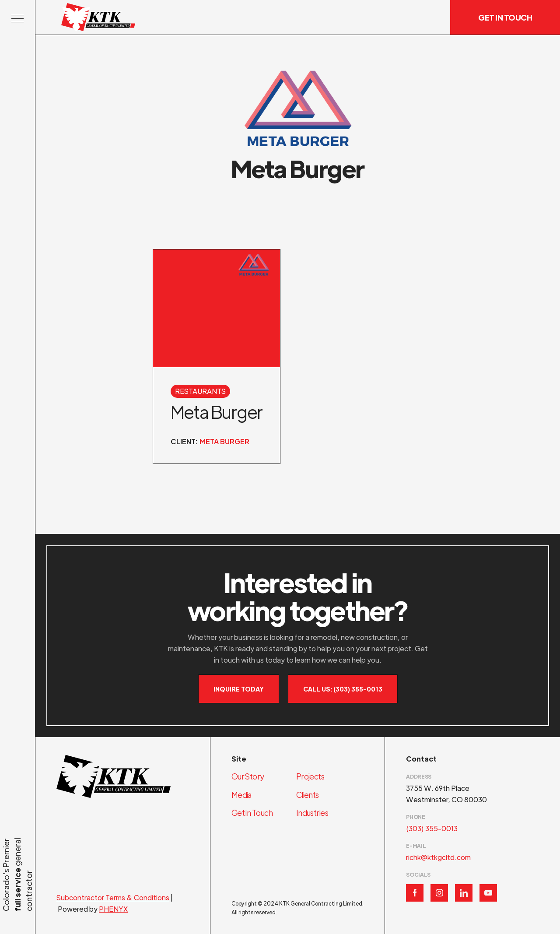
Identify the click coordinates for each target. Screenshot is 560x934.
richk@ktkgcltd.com (438, 857)
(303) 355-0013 (432, 828)
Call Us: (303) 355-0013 (343, 689)
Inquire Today (239, 689)
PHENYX (113, 909)
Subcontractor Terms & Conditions (113, 897)
